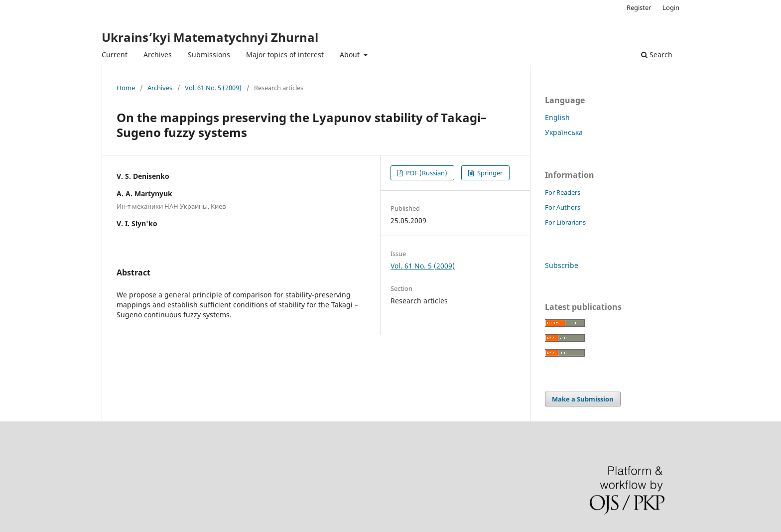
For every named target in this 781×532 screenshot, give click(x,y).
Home (126, 88)
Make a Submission (583, 399)
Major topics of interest (285, 55)
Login (671, 7)
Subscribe (562, 265)
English (557, 117)
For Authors (563, 207)
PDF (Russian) (426, 173)
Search (657, 55)
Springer (489, 173)
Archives (158, 55)
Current (115, 55)
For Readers (563, 192)
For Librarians (565, 222)
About (351, 55)
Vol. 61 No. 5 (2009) (213, 88)
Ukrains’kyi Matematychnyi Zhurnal (210, 37)
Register (639, 7)
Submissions (209, 55)
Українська (564, 132)
